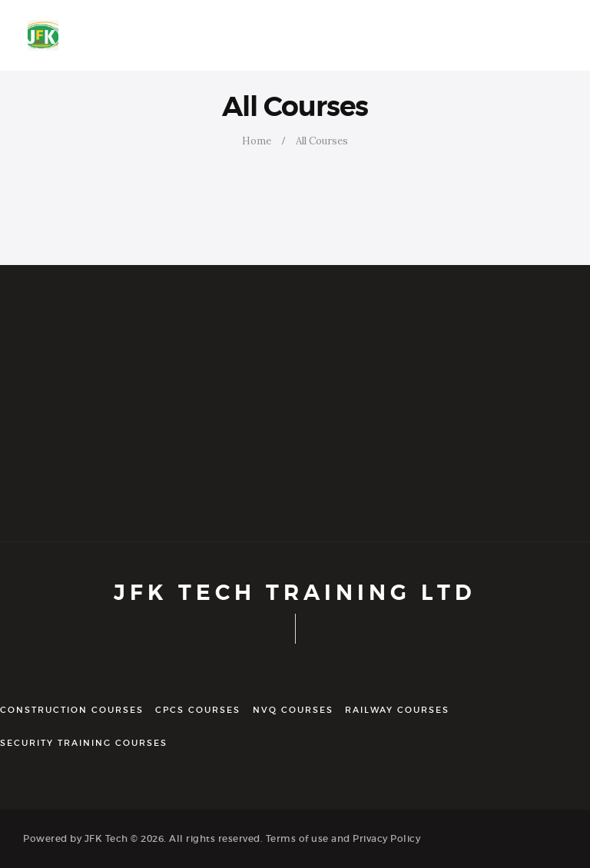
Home (257, 141)
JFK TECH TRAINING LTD (295, 593)
